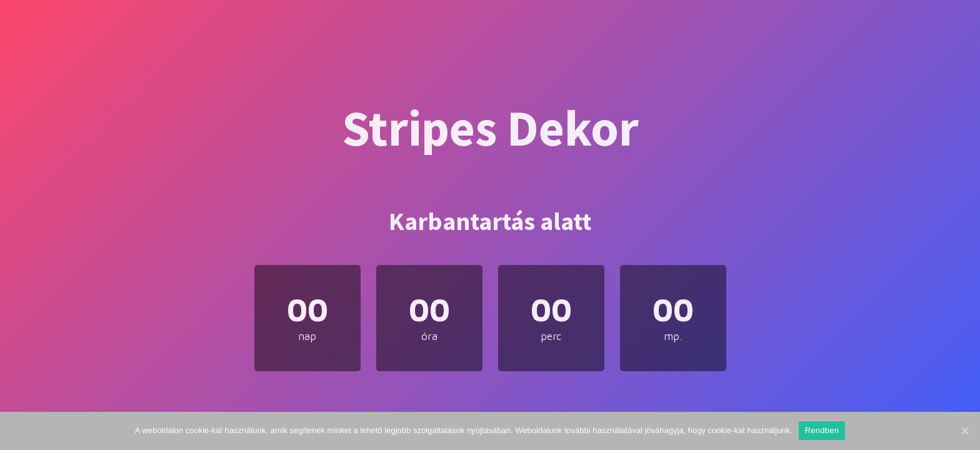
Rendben (822, 430)
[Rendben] (964, 431)
